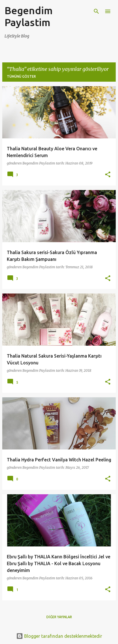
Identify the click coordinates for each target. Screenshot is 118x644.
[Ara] (96, 11)
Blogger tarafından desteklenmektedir (59, 636)
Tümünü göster (21, 76)
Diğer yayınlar (59, 617)
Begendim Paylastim (29, 16)
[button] (108, 175)
